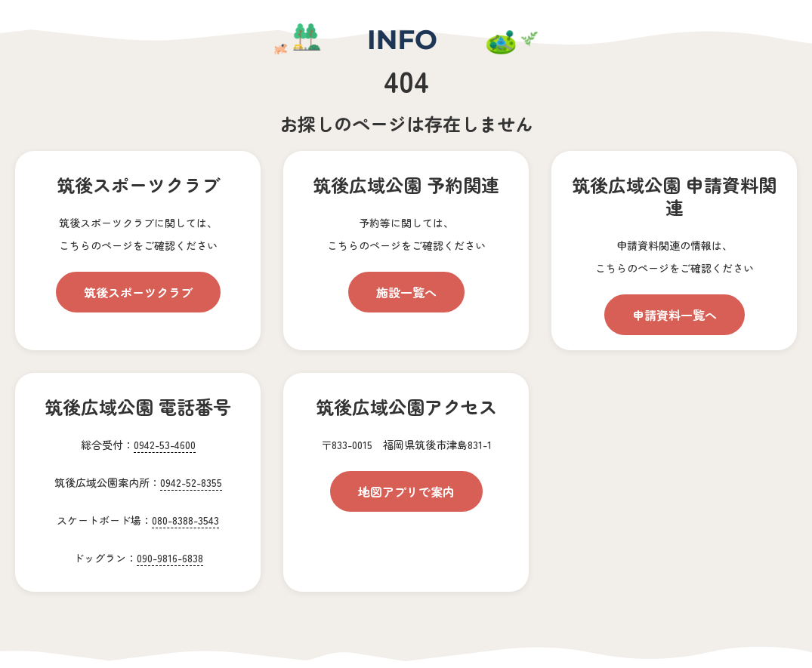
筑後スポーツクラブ (138, 292)
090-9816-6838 (170, 558)
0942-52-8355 (191, 482)
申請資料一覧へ (675, 315)
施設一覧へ (406, 292)
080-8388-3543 (185, 520)
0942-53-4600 (165, 445)
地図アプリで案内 (406, 491)
